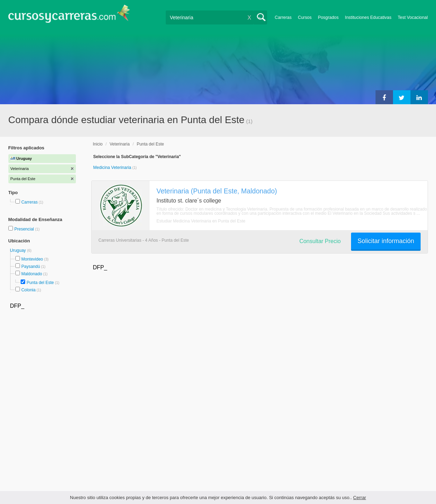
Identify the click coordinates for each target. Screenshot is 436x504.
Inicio (98, 144)
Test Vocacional (413, 17)
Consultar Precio (320, 241)
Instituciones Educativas (368, 17)
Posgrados (328, 17)
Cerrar (360, 498)
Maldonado (32, 274)
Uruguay (19, 250)
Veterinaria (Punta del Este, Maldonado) (217, 191)
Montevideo (32, 259)
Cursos (305, 17)
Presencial (25, 229)
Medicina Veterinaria (113, 168)
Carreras (283, 17)
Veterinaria (120, 144)
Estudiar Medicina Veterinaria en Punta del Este (201, 221)
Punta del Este (40, 283)
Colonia (28, 290)
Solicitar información (386, 241)
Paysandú (31, 267)
